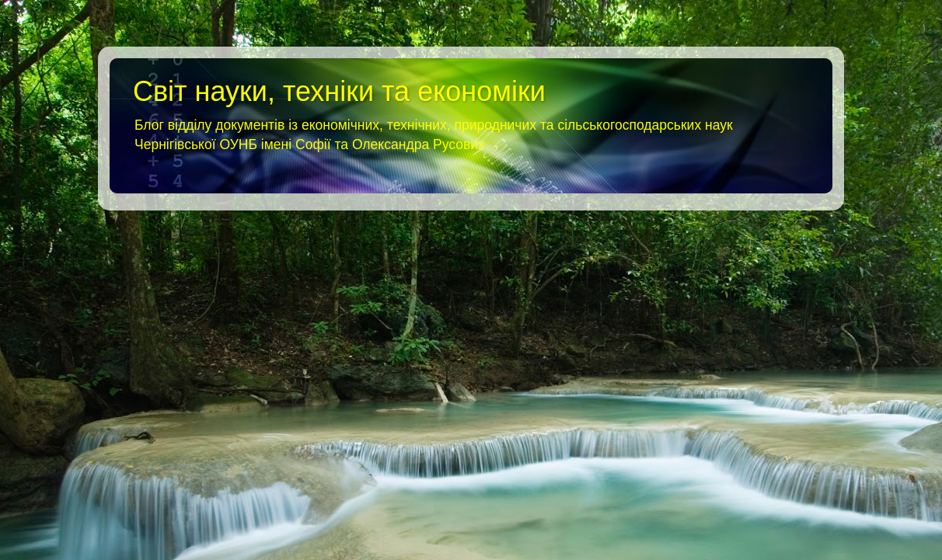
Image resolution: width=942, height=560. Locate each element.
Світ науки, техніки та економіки (339, 91)
